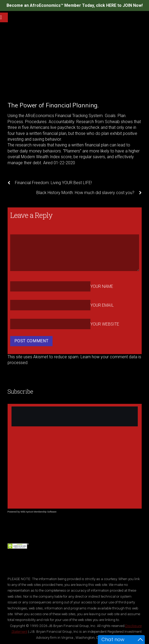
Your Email (102, 305)
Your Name (102, 286)
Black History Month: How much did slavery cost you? (89, 193)
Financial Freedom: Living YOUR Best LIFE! (50, 183)
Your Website (105, 324)
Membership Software (45, 512)
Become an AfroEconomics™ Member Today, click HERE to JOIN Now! (75, 5)
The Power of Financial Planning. (53, 105)
